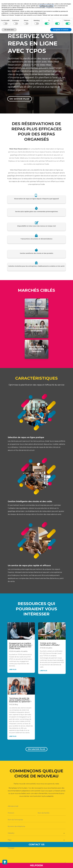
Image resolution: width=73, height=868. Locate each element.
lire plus (13, 669)
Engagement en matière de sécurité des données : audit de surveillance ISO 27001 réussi (21, 646)
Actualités (17, 651)
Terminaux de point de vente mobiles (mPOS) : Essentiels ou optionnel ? (20, 700)
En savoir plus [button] (9, 30)
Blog (16, 705)
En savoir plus (36, 749)
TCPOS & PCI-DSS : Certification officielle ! (50, 644)
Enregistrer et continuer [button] (61, 30)
